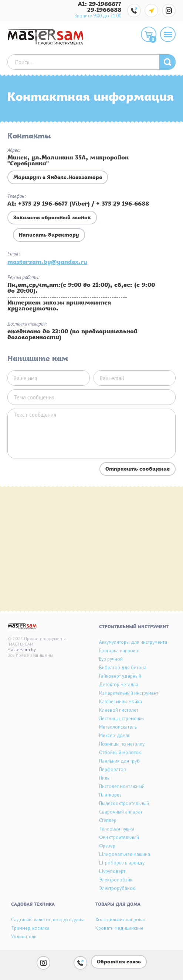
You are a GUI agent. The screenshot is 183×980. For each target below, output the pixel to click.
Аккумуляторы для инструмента (133, 642)
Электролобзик (116, 880)
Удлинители (24, 937)
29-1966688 (104, 10)
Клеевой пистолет (119, 710)
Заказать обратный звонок (52, 218)
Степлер (108, 820)
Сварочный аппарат (121, 812)
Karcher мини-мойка (121, 702)
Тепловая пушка (117, 829)
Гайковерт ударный (120, 676)
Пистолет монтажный (122, 786)
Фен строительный (119, 837)
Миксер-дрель (115, 735)
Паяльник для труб (119, 761)
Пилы (105, 778)
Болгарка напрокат (119, 651)
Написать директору (49, 235)
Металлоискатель (118, 727)
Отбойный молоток (120, 752)
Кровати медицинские (119, 928)
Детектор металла (119, 685)
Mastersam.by (22, 649)
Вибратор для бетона (123, 668)
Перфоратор (113, 769)
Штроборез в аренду (122, 863)
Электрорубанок (117, 888)
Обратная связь (119, 962)
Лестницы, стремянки (121, 718)
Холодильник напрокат (121, 920)
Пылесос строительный (124, 803)
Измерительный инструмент (129, 693)
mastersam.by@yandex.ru (47, 262)
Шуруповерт (112, 871)
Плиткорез (110, 795)
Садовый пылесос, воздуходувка (48, 920)
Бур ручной (111, 659)
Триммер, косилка (30, 928)
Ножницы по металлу (122, 744)
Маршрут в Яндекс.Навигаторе (58, 178)
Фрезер (107, 846)
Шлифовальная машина (125, 854)
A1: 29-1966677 (100, 4)
